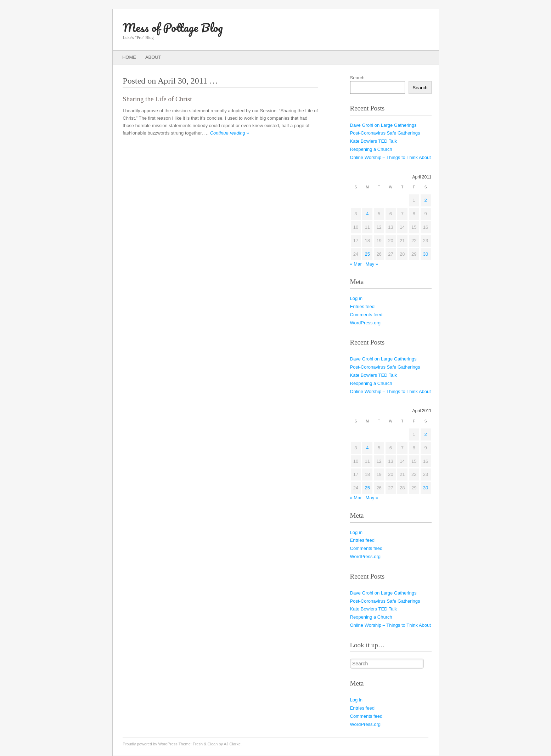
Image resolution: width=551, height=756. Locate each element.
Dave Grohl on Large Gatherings (383, 125)
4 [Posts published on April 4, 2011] (367, 214)
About (153, 57)
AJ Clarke (232, 744)
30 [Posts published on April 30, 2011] (426, 254)
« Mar (356, 264)
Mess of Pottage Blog (173, 27)
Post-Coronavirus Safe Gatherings (385, 133)
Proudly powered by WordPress (150, 744)
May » (372, 264)
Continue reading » (230, 133)
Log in (356, 298)
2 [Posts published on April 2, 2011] (425, 200)
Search (357, 78)
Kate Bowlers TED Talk (373, 141)
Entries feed (362, 306)
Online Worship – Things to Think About (390, 157)
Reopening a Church (371, 149)
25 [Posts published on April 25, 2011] (367, 254)
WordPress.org (365, 323)
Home (129, 57)
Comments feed (366, 315)
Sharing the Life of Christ (157, 99)
